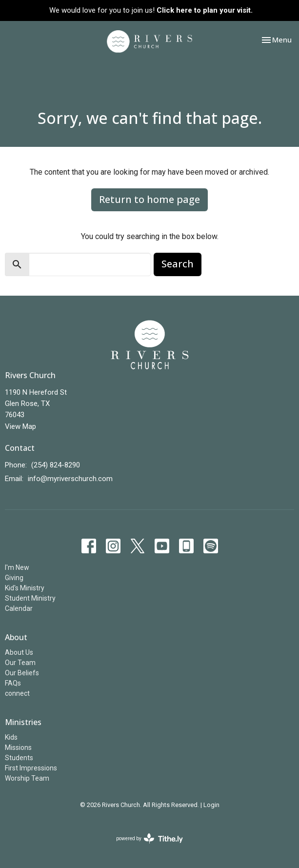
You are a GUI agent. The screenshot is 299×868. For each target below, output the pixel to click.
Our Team (20, 663)
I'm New (17, 567)
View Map (20, 426)
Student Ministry (30, 598)
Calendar (19, 608)
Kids (11, 737)
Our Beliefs (22, 673)
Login (211, 805)
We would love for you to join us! (151, 10)
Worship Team (27, 778)
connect (17, 693)
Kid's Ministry (25, 588)
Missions (18, 747)
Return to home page (149, 199)
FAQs (13, 683)
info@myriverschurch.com (70, 479)
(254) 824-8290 (56, 465)
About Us (19, 652)
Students (19, 758)
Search (178, 264)
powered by (149, 838)
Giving (14, 578)
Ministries (23, 722)
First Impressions (31, 768)
